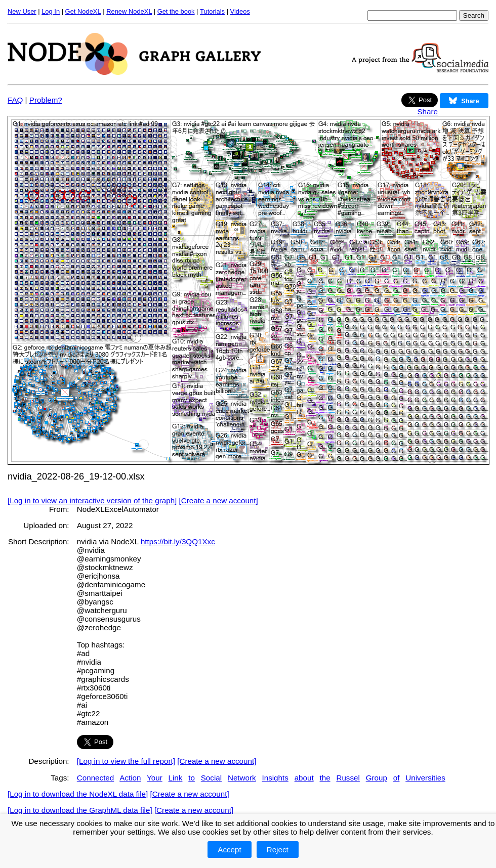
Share (427, 112)
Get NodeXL (83, 11)
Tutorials (212, 11)
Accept (229, 850)
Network (242, 778)
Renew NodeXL (129, 11)
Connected (95, 778)
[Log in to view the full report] (126, 761)
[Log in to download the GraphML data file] (80, 810)
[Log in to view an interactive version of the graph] (92, 501)
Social (211, 778)
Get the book (176, 11)
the (325, 778)
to (192, 778)
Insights (275, 778)
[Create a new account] (219, 501)
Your (155, 778)
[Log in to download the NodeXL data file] (78, 794)
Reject (278, 850)
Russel (348, 778)
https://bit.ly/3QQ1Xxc (178, 541)
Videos (240, 11)
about (304, 778)
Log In (51, 11)
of (397, 778)
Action (130, 778)
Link (176, 778)
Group (377, 778)
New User (22, 11)
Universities (425, 778)
